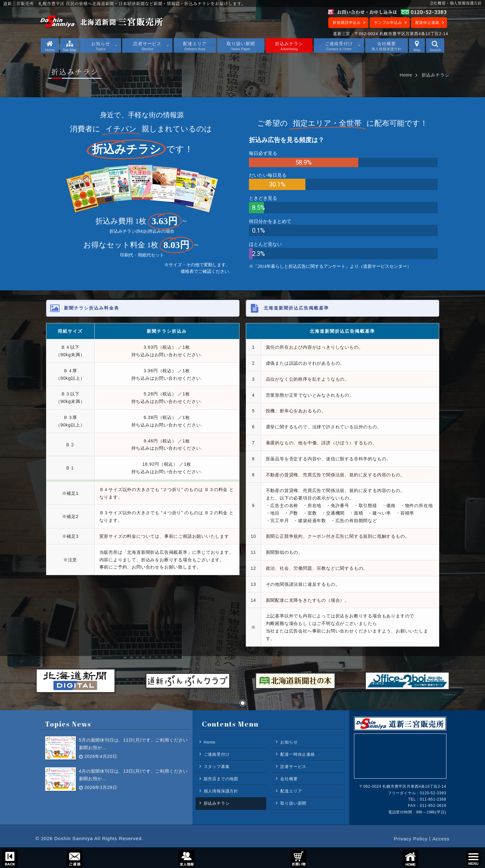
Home (406, 75)
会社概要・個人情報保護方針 (456, 3)
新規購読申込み (347, 23)
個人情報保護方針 (221, 791)
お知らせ (289, 742)
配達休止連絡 (427, 23)
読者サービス (293, 767)
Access (441, 839)
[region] (242, 194)
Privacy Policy (411, 839)
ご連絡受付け (217, 754)
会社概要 (289, 779)
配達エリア (291, 791)
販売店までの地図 (221, 779)
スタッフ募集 (217, 767)
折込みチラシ (217, 803)
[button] (243, 703)
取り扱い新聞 (293, 803)
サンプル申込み (388, 23)
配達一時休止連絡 (298, 754)
